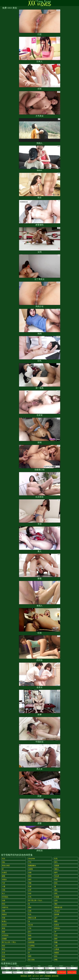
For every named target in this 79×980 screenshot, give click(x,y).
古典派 (57, 949)
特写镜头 (5, 897)
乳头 (30, 914)
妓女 (56, 956)
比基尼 (4, 873)
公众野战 (31, 946)
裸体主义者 (32, 918)
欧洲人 (4, 921)
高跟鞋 (31, 869)
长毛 (30, 897)
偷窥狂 (57, 953)
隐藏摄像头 (32, 866)
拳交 (4, 949)
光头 (4, 859)
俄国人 (57, 869)
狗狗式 (4, 914)
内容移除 (48, 976)
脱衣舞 (57, 914)
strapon (57, 911)
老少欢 (31, 925)
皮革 (30, 890)
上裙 (56, 946)
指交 (4, 946)
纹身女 (57, 925)
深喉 (4, 911)
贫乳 (56, 893)
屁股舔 (57, 866)
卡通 (4, 886)
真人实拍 (31, 960)
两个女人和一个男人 (9, 942)
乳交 (56, 935)
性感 (56, 879)
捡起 (30, 935)
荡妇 (56, 890)
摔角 (56, 960)
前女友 (4, 925)
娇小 (30, 932)
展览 (4, 928)
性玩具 (57, 876)
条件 (30, 976)
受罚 (30, 949)
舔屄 (30, 956)
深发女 (4, 879)
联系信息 (24, 976)
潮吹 (56, 904)
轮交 (4, 956)
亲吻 (30, 883)
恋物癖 (4, 939)
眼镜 (4, 960)
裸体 (30, 907)
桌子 (56, 918)
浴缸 (4, 862)
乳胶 (30, 886)
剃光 (56, 883)
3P (55, 932)
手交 (30, 862)
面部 (4, 932)
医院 (30, 876)
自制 (30, 873)
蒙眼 (4, 876)
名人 (4, 893)
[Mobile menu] (2, 3)
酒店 (30, 879)
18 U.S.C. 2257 (38, 976)
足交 (4, 953)
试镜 (4, 890)
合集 (4, 900)
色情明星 (31, 942)
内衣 (30, 893)
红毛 (56, 859)
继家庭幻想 (58, 907)
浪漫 (4, 918)
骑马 (56, 862)
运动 (56, 900)
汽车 (4, 883)
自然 (30, 911)
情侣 (4, 904)
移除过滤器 (72, 972)
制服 (56, 942)
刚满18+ (57, 928)
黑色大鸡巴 (6, 866)
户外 (30, 928)
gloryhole (32, 859)
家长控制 (55, 976)
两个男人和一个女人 (35, 900)
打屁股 (57, 897)
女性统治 (5, 935)
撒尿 (30, 939)
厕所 (56, 939)
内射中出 (5, 907)
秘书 (56, 873)
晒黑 (56, 921)
